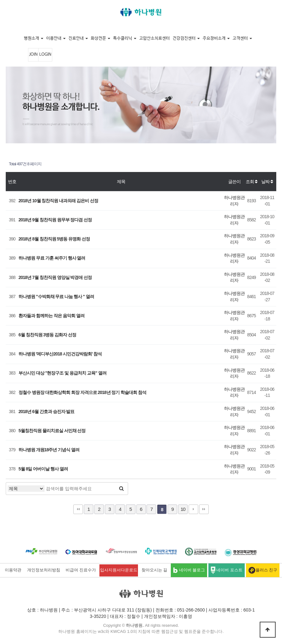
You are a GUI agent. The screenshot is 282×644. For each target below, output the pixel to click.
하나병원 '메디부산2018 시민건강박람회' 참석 (60, 354)
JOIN (33, 55)
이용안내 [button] (56, 38)
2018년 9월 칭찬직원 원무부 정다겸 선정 (55, 220)
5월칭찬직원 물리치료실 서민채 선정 (52, 431)
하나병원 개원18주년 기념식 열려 (49, 450)
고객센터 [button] (242, 38)
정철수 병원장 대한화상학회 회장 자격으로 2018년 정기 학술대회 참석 (82, 392)
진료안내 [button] (78, 38)
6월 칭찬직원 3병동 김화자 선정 (47, 335)
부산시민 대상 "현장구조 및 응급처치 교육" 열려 (62, 373)
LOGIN (45, 55)
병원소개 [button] (34, 38)
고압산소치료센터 (155, 38)
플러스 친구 (263, 570)
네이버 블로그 (189, 570)
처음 (78, 509)
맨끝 (204, 509)
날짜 (267, 182)
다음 (193, 509)
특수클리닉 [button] (125, 38)
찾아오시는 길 (155, 570)
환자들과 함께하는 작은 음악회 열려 (51, 316)
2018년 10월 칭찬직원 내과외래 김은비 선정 (58, 201)
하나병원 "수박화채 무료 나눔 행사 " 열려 (56, 297)
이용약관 (13, 570)
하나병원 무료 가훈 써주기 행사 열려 (52, 258)
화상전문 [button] (101, 38)
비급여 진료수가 (81, 570)
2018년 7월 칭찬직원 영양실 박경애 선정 (55, 277)
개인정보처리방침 (44, 570)
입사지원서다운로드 (119, 570)
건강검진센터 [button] (186, 38)
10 (183, 509)
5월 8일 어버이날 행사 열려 (43, 469)
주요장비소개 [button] (216, 38)
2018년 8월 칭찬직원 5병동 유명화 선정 (54, 239)
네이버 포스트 (227, 570)
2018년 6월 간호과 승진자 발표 (47, 411)
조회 (251, 182)
